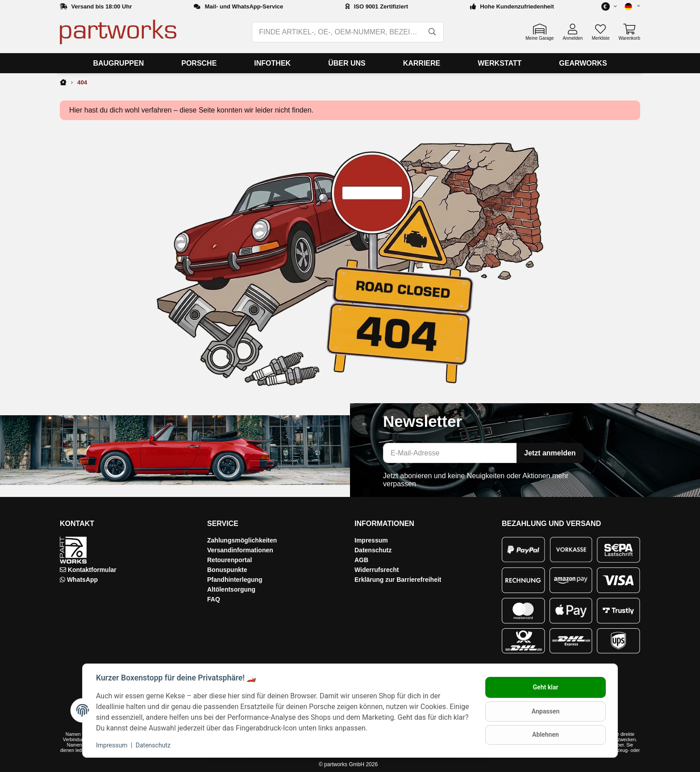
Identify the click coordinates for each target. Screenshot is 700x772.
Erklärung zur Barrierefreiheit (398, 580)
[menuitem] (118, 63)
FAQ (214, 599)
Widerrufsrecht (377, 570)
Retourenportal (229, 560)
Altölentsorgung (231, 589)
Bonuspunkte (227, 570)
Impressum (371, 540)
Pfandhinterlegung (235, 580)
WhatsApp (82, 580)
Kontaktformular (92, 570)
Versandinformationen (240, 550)
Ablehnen (544, 734)
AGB (361, 560)
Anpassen (545, 711)
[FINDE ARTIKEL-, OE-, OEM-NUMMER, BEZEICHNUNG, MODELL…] (337, 32)
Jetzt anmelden (550, 453)
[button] (629, 6)
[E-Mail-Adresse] (450, 453)
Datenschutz (373, 550)
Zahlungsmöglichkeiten (242, 540)
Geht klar (545, 688)
